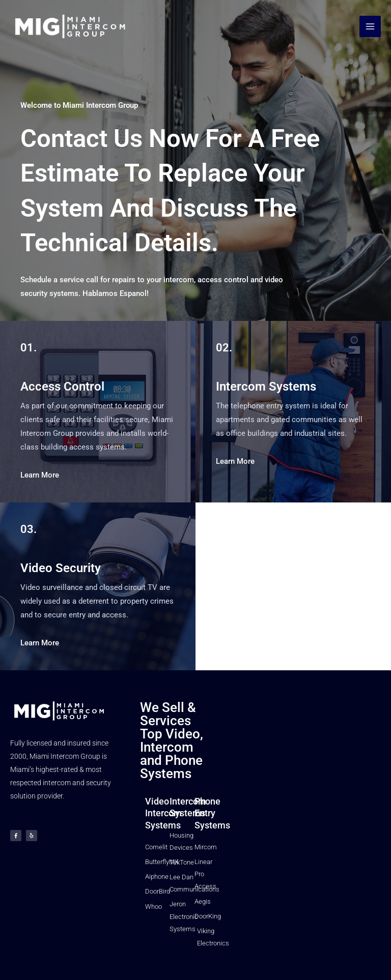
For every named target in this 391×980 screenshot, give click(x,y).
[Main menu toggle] (370, 27)
